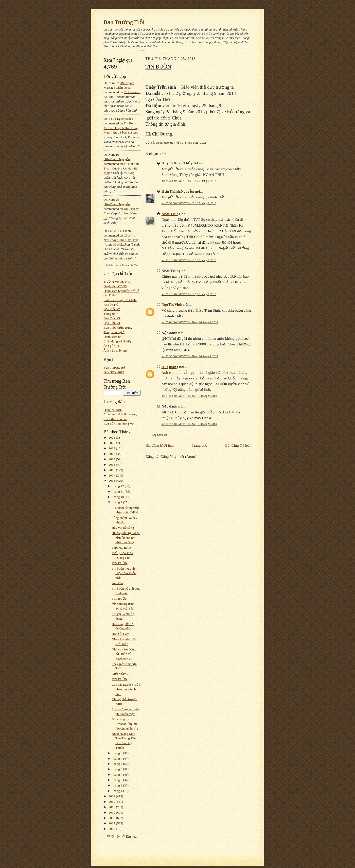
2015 (112, 470)
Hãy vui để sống (123, 528)
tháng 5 (118, 769)
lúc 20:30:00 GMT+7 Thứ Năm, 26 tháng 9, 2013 (190, 356)
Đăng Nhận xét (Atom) (178, 456)
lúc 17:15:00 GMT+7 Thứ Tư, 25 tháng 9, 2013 (189, 260)
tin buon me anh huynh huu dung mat (121, 128)
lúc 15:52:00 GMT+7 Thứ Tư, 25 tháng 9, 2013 (189, 203)
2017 (112, 459)
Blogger (131, 836)
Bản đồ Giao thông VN (119, 424)
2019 (112, 448)
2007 (112, 823)
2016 (112, 465)
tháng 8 (118, 753)
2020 (112, 443)
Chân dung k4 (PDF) (117, 341)
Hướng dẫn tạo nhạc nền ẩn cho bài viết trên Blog (126, 538)
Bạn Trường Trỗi (124, 22)
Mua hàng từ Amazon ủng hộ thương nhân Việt (125, 724)
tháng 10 (119, 497)
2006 (112, 829)
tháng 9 (118, 502)
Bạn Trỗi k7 (112, 309)
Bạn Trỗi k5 (112, 318)
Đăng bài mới (113, 410)
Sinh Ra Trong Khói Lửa (120, 300)
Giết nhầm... (120, 674)
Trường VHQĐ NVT (118, 281)
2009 (112, 812)
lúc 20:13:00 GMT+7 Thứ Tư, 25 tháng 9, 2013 (189, 294)
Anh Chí (117, 583)
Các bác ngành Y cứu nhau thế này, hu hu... (126, 689)
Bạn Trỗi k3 (112, 323)
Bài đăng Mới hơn (160, 445)
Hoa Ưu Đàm (120, 634)
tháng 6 (118, 764)
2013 (112, 481)
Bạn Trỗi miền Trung (118, 328)
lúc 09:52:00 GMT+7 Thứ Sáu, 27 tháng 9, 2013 (189, 396)
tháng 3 (118, 780)
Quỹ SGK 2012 (114, 372)
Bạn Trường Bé (114, 367)
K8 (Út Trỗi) (112, 305)
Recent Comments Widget (128, 265)
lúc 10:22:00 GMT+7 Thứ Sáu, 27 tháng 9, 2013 (189, 424)
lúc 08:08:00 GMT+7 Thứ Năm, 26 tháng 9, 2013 (190, 322)
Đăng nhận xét (159, 435)
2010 (112, 807)
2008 (112, 818)
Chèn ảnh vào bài (115, 419)
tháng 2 (118, 785)
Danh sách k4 (112, 337)
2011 (112, 802)
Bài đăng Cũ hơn (238, 445)
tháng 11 (119, 491)
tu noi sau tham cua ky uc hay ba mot (121, 168)
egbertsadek (125, 119)
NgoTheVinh (172, 304)
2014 (112, 475)
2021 (112, 437)
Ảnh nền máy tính (115, 350)
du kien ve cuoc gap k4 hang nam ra (121, 213)
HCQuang (170, 367)
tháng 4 (118, 774)
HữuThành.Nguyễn (117, 159)
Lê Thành (124, 231)
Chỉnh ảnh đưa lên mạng (120, 414)
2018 (112, 454)
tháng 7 (118, 758)
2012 (112, 796)
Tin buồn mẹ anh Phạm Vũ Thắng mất (124, 573)
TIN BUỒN (120, 563)
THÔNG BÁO (121, 548)
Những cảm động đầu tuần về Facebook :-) (124, 654)
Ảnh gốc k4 (111, 346)
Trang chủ (200, 445)
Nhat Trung (171, 214)
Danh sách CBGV (115, 286)
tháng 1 (118, 791)
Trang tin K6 (112, 314)
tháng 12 (119, 486)
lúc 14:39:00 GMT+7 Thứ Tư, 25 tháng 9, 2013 (189, 181)
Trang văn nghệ (114, 332)
